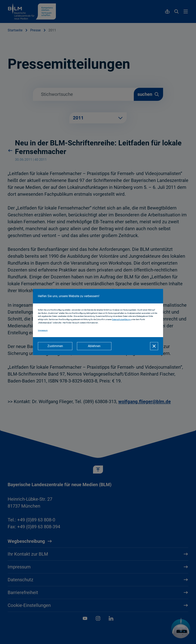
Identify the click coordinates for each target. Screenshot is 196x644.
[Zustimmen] (55, 346)
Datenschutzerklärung (121, 319)
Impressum (43, 330)
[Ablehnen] (94, 346)
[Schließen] (154, 346)
